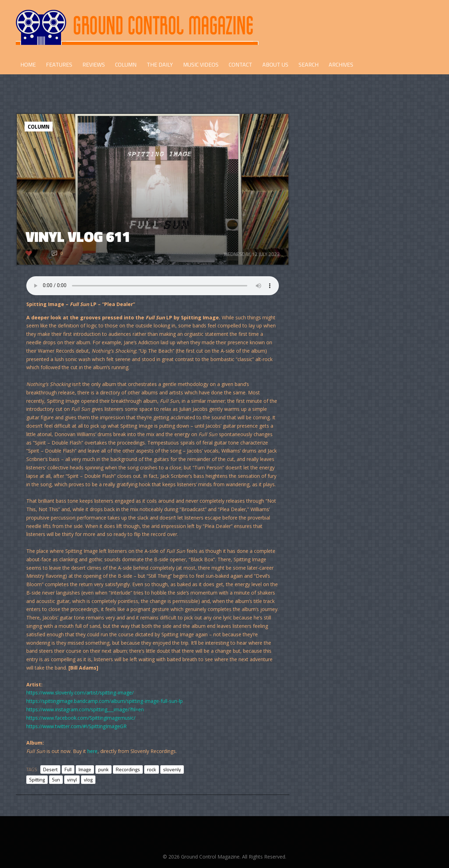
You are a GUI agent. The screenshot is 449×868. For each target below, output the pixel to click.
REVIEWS (94, 65)
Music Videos (201, 65)
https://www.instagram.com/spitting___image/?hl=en (85, 709)
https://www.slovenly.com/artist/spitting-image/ (80, 693)
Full (68, 769)
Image (85, 769)
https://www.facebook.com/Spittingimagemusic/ (81, 718)
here (92, 751)
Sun (56, 779)
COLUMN (126, 65)
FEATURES (59, 65)
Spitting (37, 779)
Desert (50, 769)
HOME (28, 65)
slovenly (172, 769)
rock (152, 769)
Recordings (128, 769)
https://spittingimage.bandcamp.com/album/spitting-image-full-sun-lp (105, 701)
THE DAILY (160, 65)
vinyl (72, 779)
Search (309, 65)
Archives (341, 65)
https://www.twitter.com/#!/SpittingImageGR (76, 726)
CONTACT (240, 65)
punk (103, 769)
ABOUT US (275, 65)
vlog (88, 779)
